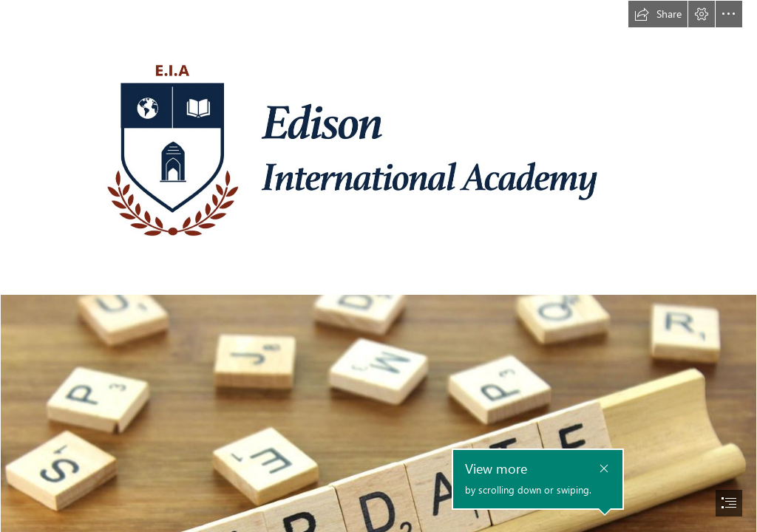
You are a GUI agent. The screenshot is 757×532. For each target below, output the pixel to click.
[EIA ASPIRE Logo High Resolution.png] (378, 147)
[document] (378, 266)
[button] (658, 14)
